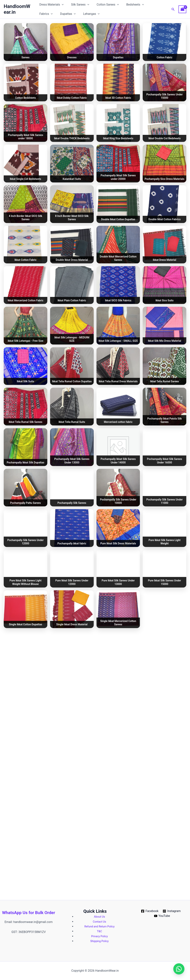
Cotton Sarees (105, 5)
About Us (99, 917)
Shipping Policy (100, 941)
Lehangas (70, 14)
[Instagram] (172, 911)
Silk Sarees (79, 5)
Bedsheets (131, 5)
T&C (99, 931)
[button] (63, 5)
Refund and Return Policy (100, 926)
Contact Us (100, 922)
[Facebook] (150, 911)
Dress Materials (52, 5)
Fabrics (153, 5)
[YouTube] (162, 916)
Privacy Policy (100, 936)
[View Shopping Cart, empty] (182, 9)
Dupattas (48, 14)
